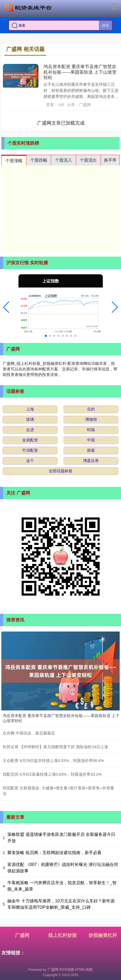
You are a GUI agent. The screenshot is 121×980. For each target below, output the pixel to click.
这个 (30, 461)
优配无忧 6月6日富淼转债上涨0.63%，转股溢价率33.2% (52, 774)
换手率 (110, 160)
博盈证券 (91, 461)
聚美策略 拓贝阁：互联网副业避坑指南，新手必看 (54, 853)
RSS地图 (67, 969)
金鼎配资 (30, 440)
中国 (91, 440)
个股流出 (88, 160)
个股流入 (64, 160)
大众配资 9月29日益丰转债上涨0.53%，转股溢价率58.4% (53, 760)
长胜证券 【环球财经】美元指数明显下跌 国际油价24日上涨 (55, 747)
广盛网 (22, 935)
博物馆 (91, 419)
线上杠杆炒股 (62, 935)
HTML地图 (84, 969)
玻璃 (30, 419)
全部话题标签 (61, 471)
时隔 (91, 430)
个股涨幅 (14, 161)
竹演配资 (30, 450)
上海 (30, 409)
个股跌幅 (39, 160)
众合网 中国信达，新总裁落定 (29, 733)
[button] (6, 307)
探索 (91, 450)
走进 (30, 430)
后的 (91, 409)
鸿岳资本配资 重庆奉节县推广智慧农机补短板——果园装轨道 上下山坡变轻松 (80, 72)
